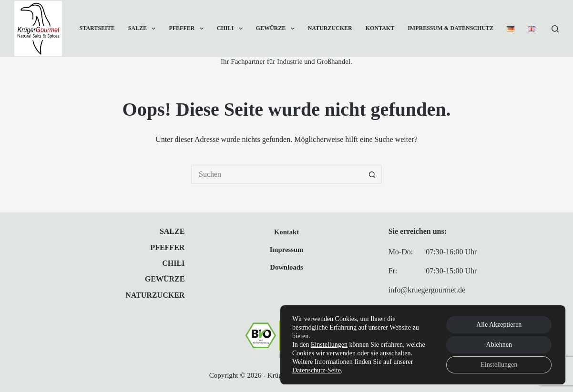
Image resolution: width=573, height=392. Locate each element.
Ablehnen (499, 345)
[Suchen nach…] (277, 174)
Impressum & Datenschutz (450, 28)
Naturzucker (330, 28)
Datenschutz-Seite (317, 370)
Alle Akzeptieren (499, 325)
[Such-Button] (372, 174)
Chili (232, 29)
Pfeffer (188, 29)
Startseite (97, 28)
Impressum (287, 250)
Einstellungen (329, 345)
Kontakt (380, 28)
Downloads (286, 267)
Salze (144, 29)
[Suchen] (555, 29)
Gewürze (277, 29)
